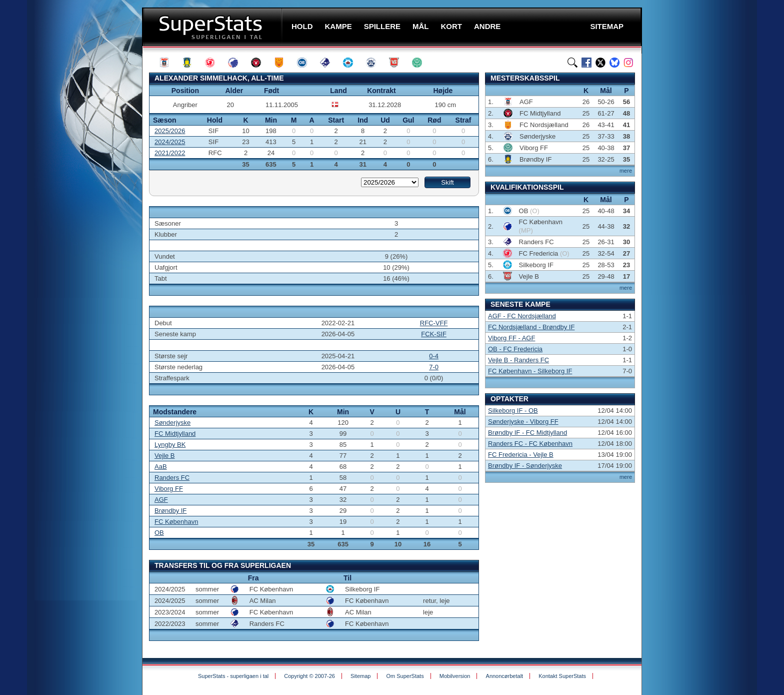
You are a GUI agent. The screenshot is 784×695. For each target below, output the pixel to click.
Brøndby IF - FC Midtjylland (527, 433)
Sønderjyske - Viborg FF (523, 422)
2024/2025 (170, 142)
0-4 (434, 356)
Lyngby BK (170, 445)
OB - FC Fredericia (515, 349)
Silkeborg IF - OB (513, 411)
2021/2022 (170, 153)
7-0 (434, 367)
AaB (161, 467)
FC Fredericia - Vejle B (521, 455)
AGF (161, 500)
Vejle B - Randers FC (518, 360)
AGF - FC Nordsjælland (522, 316)
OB (159, 533)
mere (626, 171)
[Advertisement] (82, 198)
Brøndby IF (170, 511)
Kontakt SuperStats (562, 676)
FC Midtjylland (175, 434)
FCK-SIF (434, 334)
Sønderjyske (172, 423)
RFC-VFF (434, 323)
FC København (176, 522)
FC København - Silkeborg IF (530, 371)
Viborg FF (169, 489)
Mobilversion (455, 676)
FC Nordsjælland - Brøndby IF (531, 327)
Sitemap (360, 676)
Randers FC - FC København (530, 444)
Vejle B (164, 456)
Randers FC (172, 478)
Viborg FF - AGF (511, 338)
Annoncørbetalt (505, 676)
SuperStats (213, 27)
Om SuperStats (405, 676)
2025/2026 (170, 131)
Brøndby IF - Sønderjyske (525, 466)
